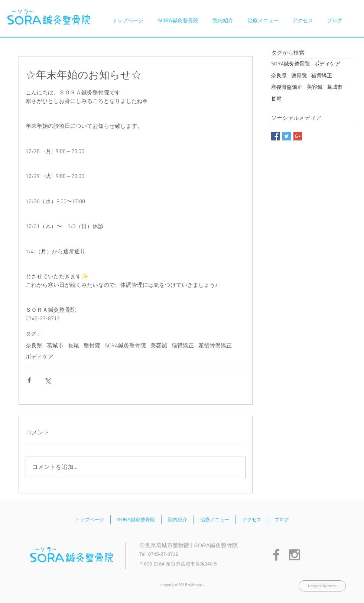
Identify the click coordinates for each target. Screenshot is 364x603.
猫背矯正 (183, 346)
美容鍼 (159, 346)
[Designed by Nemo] (322, 586)
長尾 (74, 346)
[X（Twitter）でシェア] (47, 380)
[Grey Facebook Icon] (276, 555)
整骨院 (92, 346)
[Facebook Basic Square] (275, 136)
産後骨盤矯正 (215, 346)
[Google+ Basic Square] (298, 136)
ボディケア (40, 357)
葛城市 (55, 346)
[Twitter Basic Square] (287, 136)
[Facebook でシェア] (29, 380)
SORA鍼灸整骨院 (125, 346)
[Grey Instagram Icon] (295, 555)
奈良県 (34, 346)
